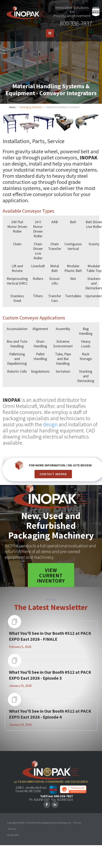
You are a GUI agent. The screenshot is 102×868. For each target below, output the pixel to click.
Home (12, 107)
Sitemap (12, 829)
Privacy (77, 823)
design (50, 424)
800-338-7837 (76, 23)
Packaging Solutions (31, 107)
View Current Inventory (51, 575)
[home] (25, 12)
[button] (50, 33)
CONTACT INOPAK (53, 474)
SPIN (17, 835)
